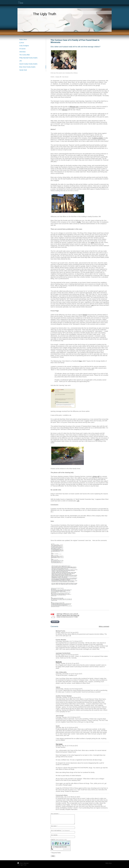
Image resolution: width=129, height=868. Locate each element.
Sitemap (26, 863)
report (93, 242)
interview (65, 110)
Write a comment (104, 626)
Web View (109, 863)
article (97, 440)
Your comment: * (55, 814)
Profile (79, 222)
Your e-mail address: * (60, 831)
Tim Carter (59, 744)
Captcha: (59, 840)
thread (85, 315)
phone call (96, 476)
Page (80, 361)
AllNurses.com (74, 107)
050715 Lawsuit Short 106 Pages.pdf (68, 615)
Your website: (54, 835)
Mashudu (59, 662)
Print (20, 863)
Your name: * (54, 826)
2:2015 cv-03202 (98, 138)
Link (92, 305)
